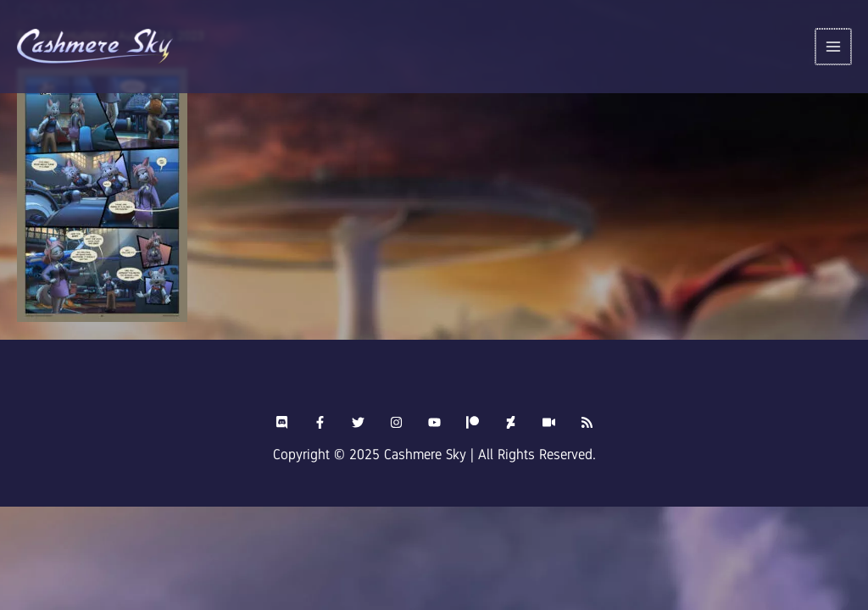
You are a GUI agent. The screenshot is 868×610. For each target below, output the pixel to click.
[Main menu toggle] (835, 47)
